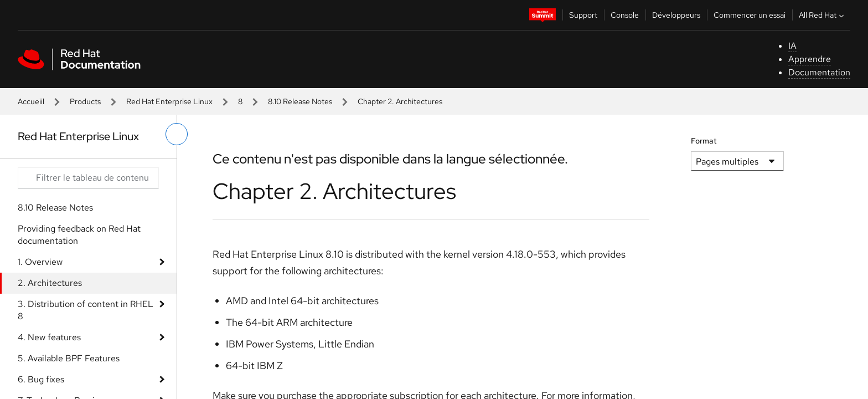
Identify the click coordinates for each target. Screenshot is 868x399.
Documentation (819, 72)
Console (625, 15)
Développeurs (676, 15)
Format (704, 141)
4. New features (49, 337)
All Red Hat (823, 15)
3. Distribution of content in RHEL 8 (86, 310)
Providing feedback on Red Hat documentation (79, 235)
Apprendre (810, 59)
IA (792, 46)
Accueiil (31, 101)
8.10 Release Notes (300, 101)
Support (583, 15)
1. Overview (40, 262)
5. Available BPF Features (69, 358)
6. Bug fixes (41, 379)
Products (85, 101)
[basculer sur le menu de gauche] (177, 134)
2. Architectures (50, 283)
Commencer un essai (750, 15)
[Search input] (88, 178)
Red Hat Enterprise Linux (169, 101)
